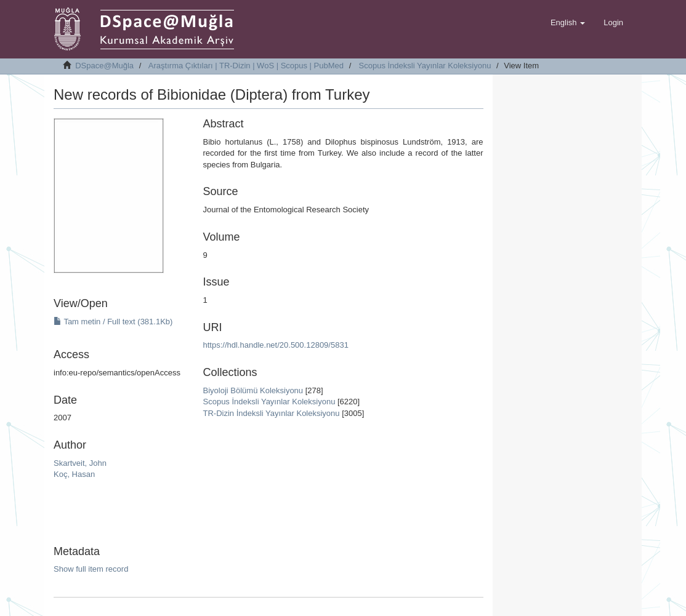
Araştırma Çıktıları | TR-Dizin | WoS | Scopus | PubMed (246, 66)
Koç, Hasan (74, 474)
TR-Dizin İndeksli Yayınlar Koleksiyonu (272, 413)
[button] (568, 23)
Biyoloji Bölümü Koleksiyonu (253, 390)
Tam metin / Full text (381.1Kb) (113, 322)
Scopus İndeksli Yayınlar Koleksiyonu (425, 66)
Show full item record (91, 569)
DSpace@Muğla (104, 66)
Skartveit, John (80, 463)
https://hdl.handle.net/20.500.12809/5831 (276, 345)
